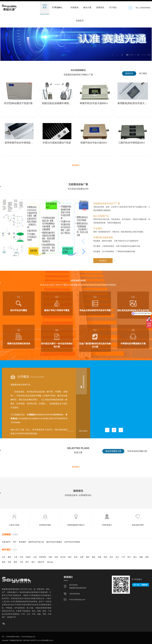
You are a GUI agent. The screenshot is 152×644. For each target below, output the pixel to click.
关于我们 (113, 6)
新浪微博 (22, 542)
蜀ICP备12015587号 (30, 640)
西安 (15, 562)
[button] (122, 55)
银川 (33, 562)
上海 (15, 557)
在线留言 (80, 19)
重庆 (10, 557)
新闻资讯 (100, 6)
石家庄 (28, 557)
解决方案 (87, 6)
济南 (99, 557)
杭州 (76, 557)
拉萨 (10, 562)
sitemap (50, 562)
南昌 (94, 557)
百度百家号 (6, 542)
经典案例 (75, 6)
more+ (76, 165)
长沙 (117, 557)
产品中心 (59, 6)
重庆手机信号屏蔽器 (54, 542)
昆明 (4, 562)
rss (41, 640)
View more (83, 431)
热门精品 (143, 73)
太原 (35, 557)
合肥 (82, 557)
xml (38, 640)
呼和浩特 (43, 557)
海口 (135, 557)
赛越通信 (13, 640)
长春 (56, 557)
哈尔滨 (63, 557)
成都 (141, 557)
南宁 (129, 557)
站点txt (51, 640)
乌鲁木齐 (41, 562)
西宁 (27, 562)
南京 (70, 557)
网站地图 (45, 640)
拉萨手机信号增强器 (72, 542)
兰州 (21, 562)
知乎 (15, 542)
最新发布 (129, 73)
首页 (45, 6)
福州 (88, 557)
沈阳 (50, 557)
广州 (123, 557)
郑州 (105, 557)
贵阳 (147, 557)
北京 (4, 557)
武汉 (111, 557)
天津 (21, 557)
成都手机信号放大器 (36, 542)
